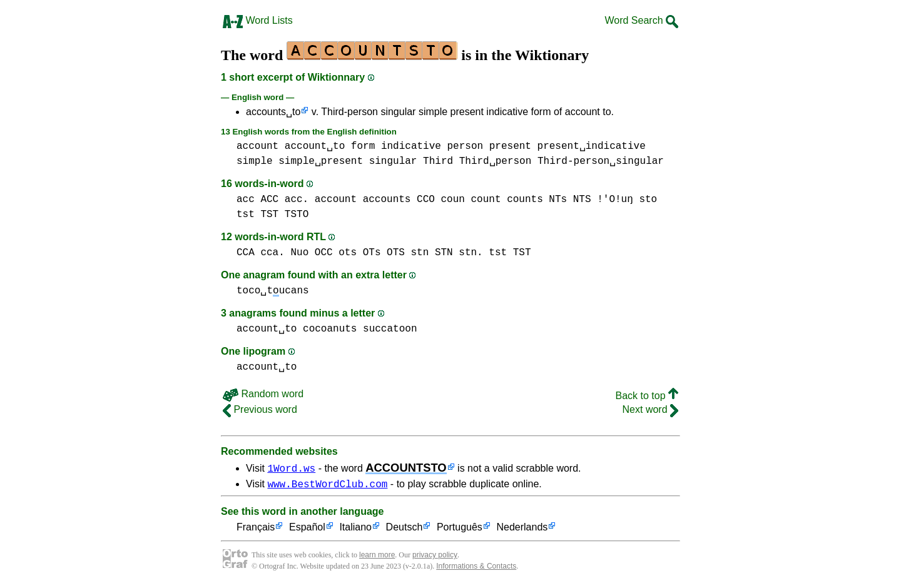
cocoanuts (330, 329)
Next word (650, 409)
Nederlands (522, 530)
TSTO (297, 215)
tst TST (257, 215)
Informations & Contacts (476, 568)
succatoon (390, 329)
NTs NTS (570, 200)
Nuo (299, 253)
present (510, 146)
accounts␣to (273, 112)
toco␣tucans (273, 291)
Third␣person (496, 161)
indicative (411, 146)
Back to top (647, 396)
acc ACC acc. (272, 200)
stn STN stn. (446, 253)
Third (438, 161)
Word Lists (258, 20)
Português (460, 530)
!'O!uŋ (615, 200)
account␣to (315, 146)
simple (255, 161)
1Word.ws (291, 468)
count (486, 200)
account (257, 146)
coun (452, 200)
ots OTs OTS (372, 253)
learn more (377, 557)
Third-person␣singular (601, 161)
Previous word (260, 409)
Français (256, 530)
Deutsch (405, 530)
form (363, 146)
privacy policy (435, 557)
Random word (263, 394)
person (465, 146)
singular (393, 161)
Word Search (641, 20)
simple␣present (321, 161)
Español (307, 530)
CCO (426, 200)
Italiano (355, 530)
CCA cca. (261, 253)
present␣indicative (592, 146)
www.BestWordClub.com (327, 485)
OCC (324, 253)
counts (525, 200)
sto (648, 200)
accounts (387, 200)
